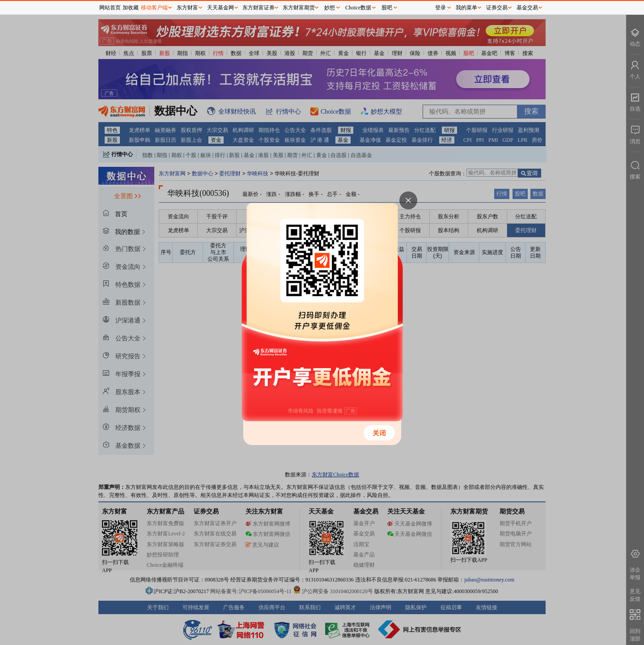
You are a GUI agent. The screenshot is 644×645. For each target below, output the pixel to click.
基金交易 (527, 8)
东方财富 (187, 8)
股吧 (387, 8)
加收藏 (131, 8)
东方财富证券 (258, 8)
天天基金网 (220, 8)
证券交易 (497, 8)
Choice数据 (358, 8)
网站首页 (110, 8)
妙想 (330, 8)
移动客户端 (154, 8)
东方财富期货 (299, 8)
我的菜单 (466, 8)
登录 (441, 8)
